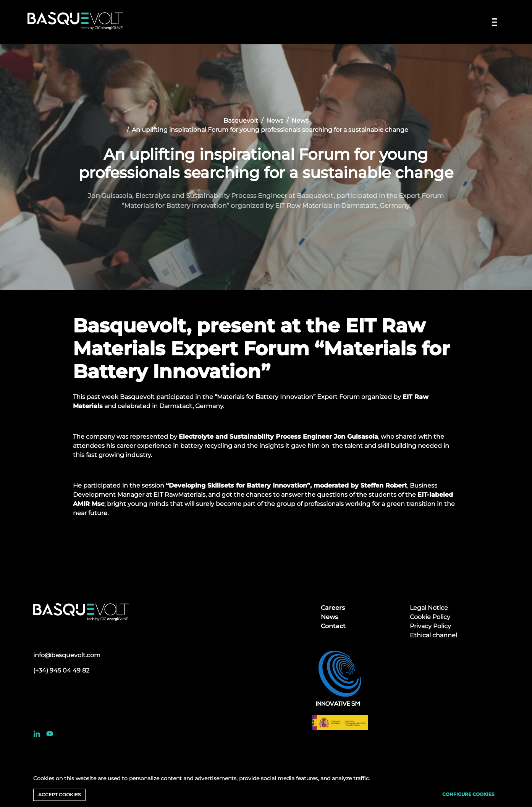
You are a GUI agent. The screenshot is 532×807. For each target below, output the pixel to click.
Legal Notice (429, 608)
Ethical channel (433, 635)
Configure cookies (468, 794)
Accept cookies (59, 795)
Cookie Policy (430, 617)
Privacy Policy (430, 626)
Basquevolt (241, 121)
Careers (333, 608)
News (275, 121)
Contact (333, 626)
